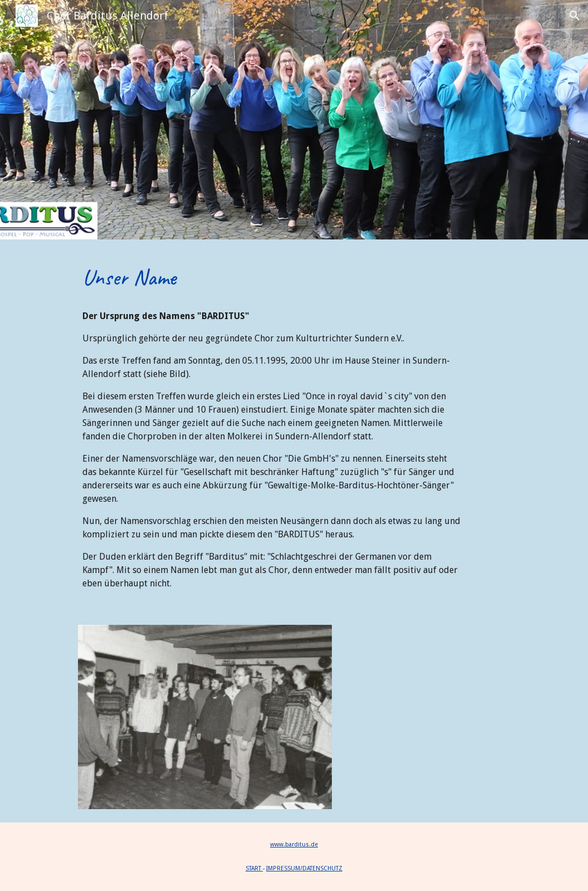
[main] (272, 277)
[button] (575, 16)
